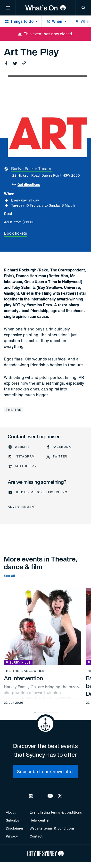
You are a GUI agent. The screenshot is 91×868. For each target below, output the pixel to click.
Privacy (12, 836)
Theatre (14, 410)
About (11, 812)
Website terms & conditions (52, 828)
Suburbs (12, 820)
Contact (36, 836)
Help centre (39, 820)
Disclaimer (15, 828)
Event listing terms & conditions (56, 812)
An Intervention (23, 678)
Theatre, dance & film (24, 671)
